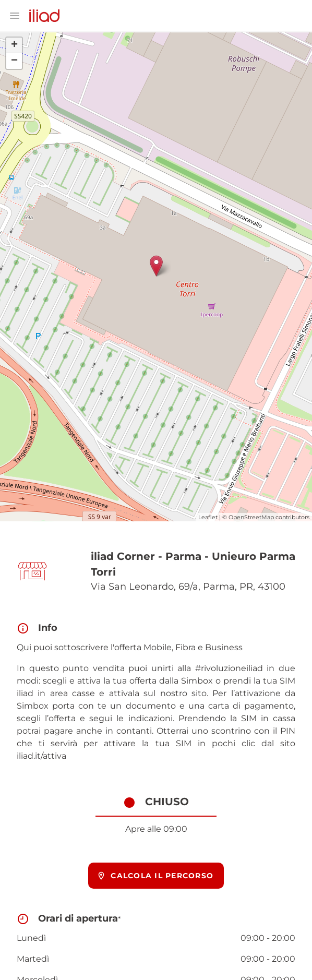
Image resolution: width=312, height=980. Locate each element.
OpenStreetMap (251, 517)
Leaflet (208, 517)
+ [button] (14, 45)
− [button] (14, 61)
